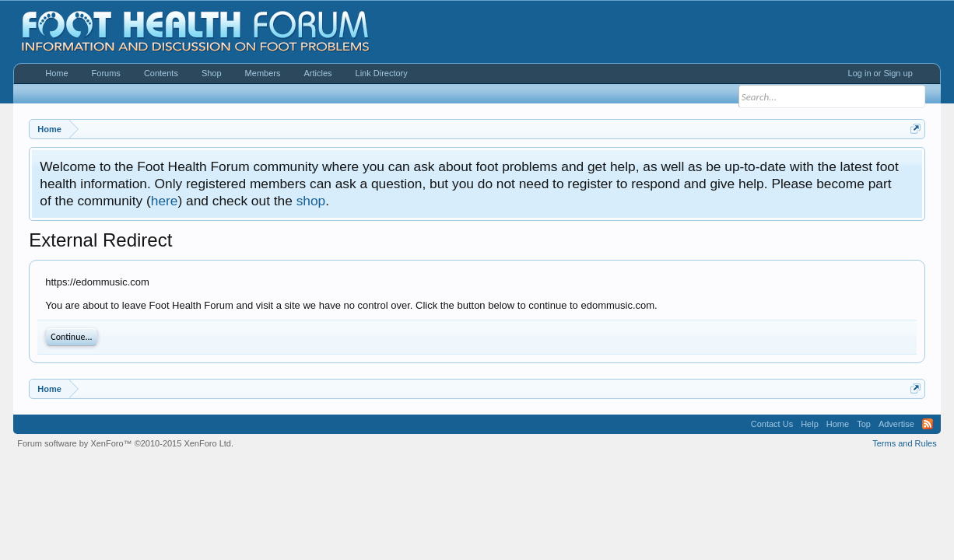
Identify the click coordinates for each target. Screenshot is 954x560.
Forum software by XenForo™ (125, 443)
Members (263, 73)
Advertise (896, 424)
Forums (106, 73)
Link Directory (382, 73)
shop (311, 201)
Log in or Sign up (880, 73)
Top (864, 424)
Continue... (71, 337)
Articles (317, 73)
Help (810, 424)
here (165, 201)
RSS (928, 424)
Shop (212, 73)
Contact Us (772, 424)
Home (56, 73)
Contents (161, 73)
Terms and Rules (905, 443)
